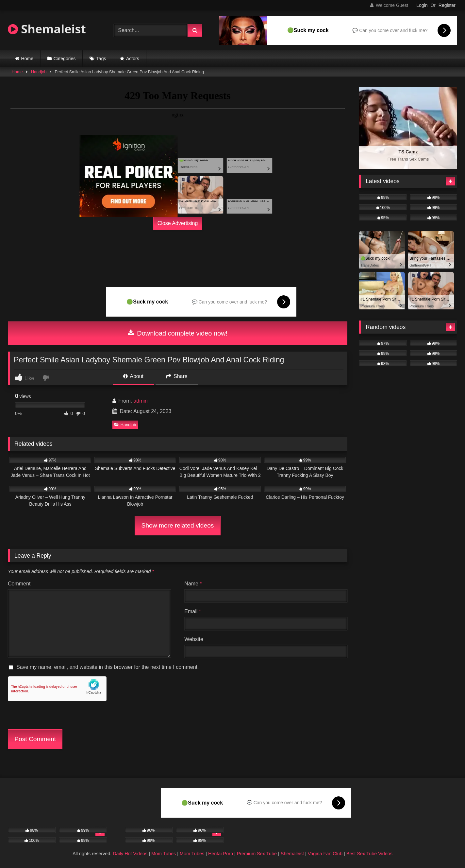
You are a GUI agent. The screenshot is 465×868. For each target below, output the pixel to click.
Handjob (39, 72)
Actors (133, 59)
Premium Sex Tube (257, 854)
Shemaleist (47, 29)
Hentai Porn (221, 854)
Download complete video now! (178, 333)
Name (193, 584)
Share (177, 376)
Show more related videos (178, 525)
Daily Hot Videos (130, 854)
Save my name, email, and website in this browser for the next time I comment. (108, 667)
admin (141, 401)
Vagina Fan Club (325, 854)
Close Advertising (178, 223)
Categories (65, 59)
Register (447, 5)
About (133, 376)
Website (194, 639)
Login (422, 5)
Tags (101, 59)
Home (27, 59)
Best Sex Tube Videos (369, 854)
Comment (19, 584)
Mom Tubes (164, 854)
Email (193, 611)
